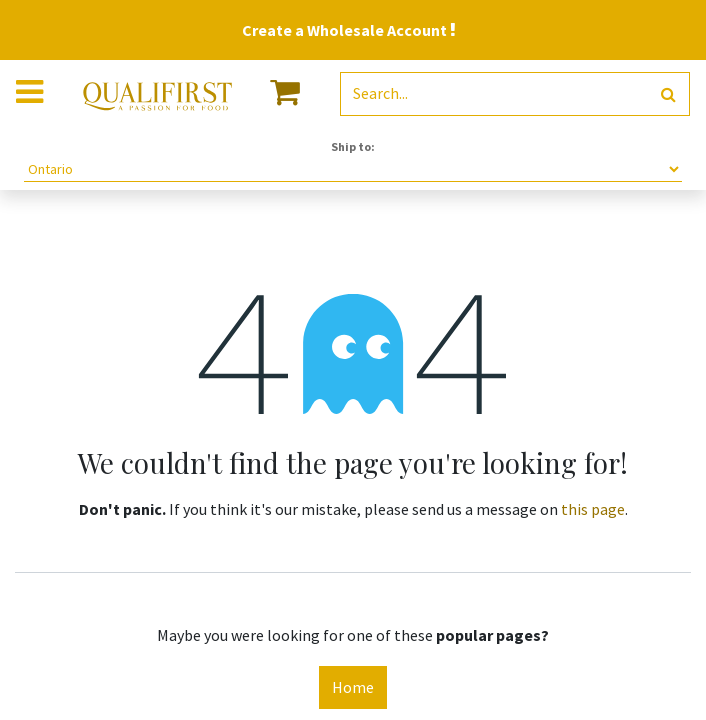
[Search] (668, 94)
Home (353, 687)
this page (593, 509)
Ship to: (353, 146)
